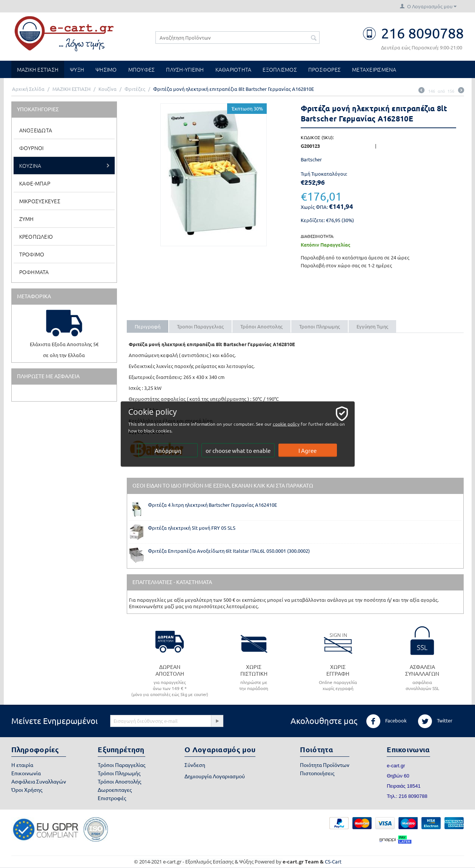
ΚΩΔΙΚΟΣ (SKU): (317, 137)
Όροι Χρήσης (27, 790)
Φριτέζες (135, 89)
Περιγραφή (148, 326)
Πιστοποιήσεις (317, 773)
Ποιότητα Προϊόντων (325, 765)
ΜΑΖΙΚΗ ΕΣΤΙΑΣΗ (38, 69)
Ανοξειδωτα (36, 130)
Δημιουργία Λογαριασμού (215, 776)
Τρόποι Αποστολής (119, 781)
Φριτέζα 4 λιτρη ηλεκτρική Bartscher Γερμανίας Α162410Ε (212, 505)
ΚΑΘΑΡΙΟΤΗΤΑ (234, 69)
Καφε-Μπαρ (35, 183)
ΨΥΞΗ (77, 69)
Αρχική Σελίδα (28, 89)
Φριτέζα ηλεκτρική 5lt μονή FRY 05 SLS (192, 528)
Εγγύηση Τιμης (372, 326)
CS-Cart (333, 861)
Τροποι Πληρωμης (320, 326)
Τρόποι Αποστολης (261, 326)
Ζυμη (27, 219)
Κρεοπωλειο (36, 236)
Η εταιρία (22, 765)
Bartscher (311, 159)
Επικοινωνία (26, 773)
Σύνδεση (195, 765)
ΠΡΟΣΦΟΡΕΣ (324, 69)
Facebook (386, 721)
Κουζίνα (108, 89)
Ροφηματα (34, 272)
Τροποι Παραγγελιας (200, 326)
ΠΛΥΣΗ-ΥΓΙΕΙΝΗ (185, 69)
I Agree (307, 450)
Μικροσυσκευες (40, 201)
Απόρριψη (168, 450)
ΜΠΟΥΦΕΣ (142, 69)
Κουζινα (30, 166)
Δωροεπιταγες (115, 790)
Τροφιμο (32, 254)
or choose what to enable (238, 450)
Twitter (435, 721)
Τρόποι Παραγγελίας (121, 765)
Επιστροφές (112, 798)
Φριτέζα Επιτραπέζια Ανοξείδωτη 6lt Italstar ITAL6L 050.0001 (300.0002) (229, 551)
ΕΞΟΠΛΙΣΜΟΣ (280, 69)
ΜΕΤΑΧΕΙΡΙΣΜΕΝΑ (374, 69)
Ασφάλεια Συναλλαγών (39, 781)
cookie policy (286, 424)
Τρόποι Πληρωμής (119, 773)
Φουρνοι (32, 148)
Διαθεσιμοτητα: (317, 236)
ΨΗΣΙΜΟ (106, 69)
